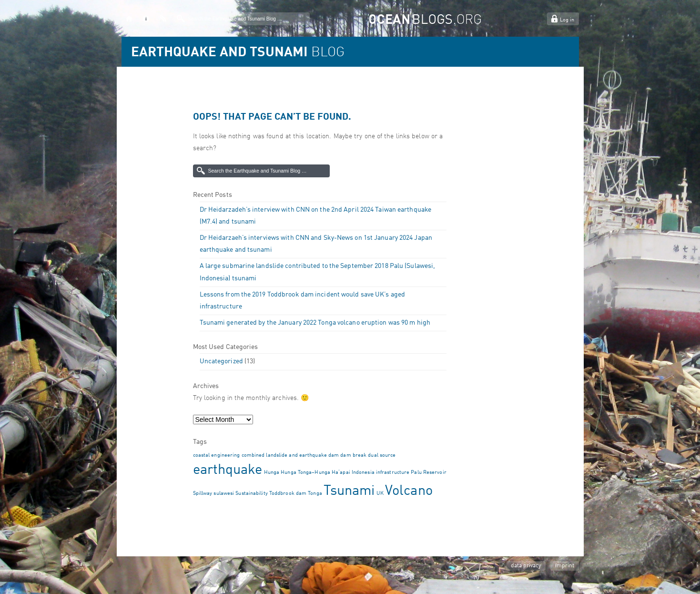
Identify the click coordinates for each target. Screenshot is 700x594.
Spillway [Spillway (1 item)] (203, 494)
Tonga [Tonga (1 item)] (315, 494)
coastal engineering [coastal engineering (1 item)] (217, 456)
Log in (567, 20)
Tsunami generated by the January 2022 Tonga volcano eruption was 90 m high (315, 323)
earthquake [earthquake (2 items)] (228, 470)
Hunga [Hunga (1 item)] (272, 473)
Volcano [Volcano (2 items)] (409, 491)
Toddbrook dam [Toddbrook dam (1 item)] (288, 494)
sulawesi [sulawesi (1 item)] (224, 494)
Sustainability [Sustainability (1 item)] (251, 494)
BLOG (238, 53)
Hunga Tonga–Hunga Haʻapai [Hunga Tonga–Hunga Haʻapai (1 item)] (315, 473)
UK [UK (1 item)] (380, 494)
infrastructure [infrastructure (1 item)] (393, 473)
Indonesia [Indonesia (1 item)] (363, 473)
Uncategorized (221, 361)
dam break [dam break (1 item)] (353, 456)
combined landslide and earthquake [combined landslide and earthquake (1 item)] (284, 456)
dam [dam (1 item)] (334, 456)
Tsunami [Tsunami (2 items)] (349, 491)
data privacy (526, 566)
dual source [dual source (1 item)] (382, 456)
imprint (565, 566)
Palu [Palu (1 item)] (416, 473)
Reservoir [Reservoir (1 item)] (435, 473)
